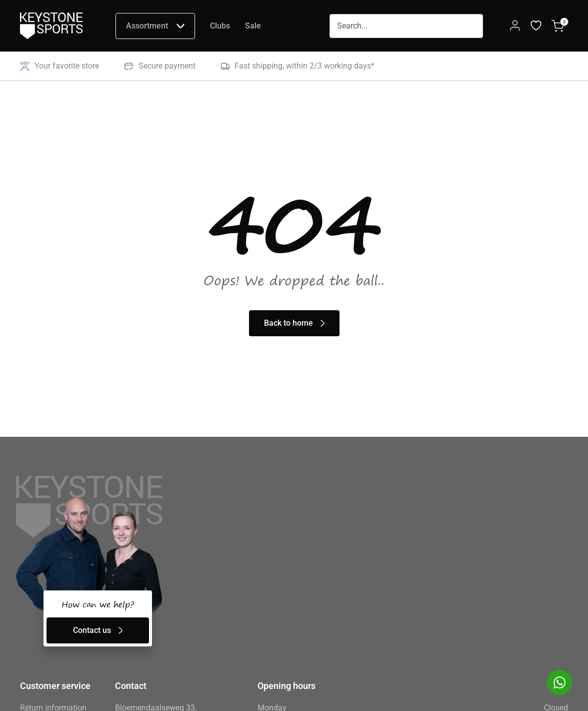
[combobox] (406, 26)
